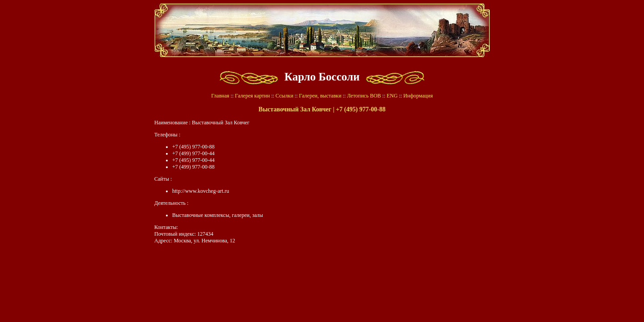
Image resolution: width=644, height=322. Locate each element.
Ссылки (284, 96)
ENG (392, 96)
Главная (220, 96)
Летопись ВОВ (364, 96)
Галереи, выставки (320, 96)
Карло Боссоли (322, 77)
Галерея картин (252, 96)
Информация (418, 96)
